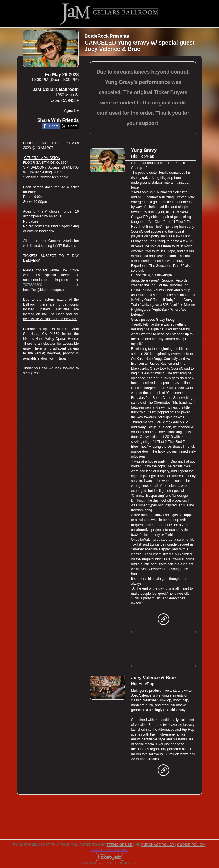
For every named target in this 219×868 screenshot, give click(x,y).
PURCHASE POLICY (158, 845)
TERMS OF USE (120, 845)
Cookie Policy (191, 845)
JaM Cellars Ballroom (56, 89)
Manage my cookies (109, 850)
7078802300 (33, 285)
